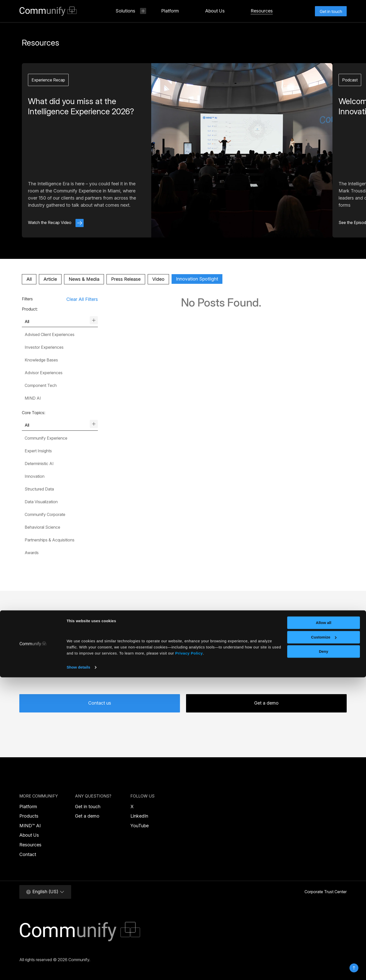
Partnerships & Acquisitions (50, 540)
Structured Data (39, 489)
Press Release (126, 279)
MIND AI (33, 398)
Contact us (100, 703)
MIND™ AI (30, 826)
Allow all (324, 925)
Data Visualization (41, 502)
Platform (28, 807)
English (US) (45, 892)
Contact (28, 854)
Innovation (35, 476)
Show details (78, 970)
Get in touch (88, 807)
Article (50, 279)
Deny (324, 954)
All (29, 279)
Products (29, 816)
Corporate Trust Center (326, 892)
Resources (30, 845)
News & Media (84, 279)
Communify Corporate (45, 514)
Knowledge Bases (41, 360)
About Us (29, 835)
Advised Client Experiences (50, 334)
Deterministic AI (39, 464)
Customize (324, 940)
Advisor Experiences (44, 373)
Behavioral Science (42, 527)
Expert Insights (38, 451)
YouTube (140, 826)
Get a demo (266, 703)
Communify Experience (46, 438)
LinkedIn (139, 816)
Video (158, 279)
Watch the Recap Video (56, 222)
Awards (32, 553)
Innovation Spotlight (197, 279)
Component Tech (41, 385)
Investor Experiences (44, 347)
